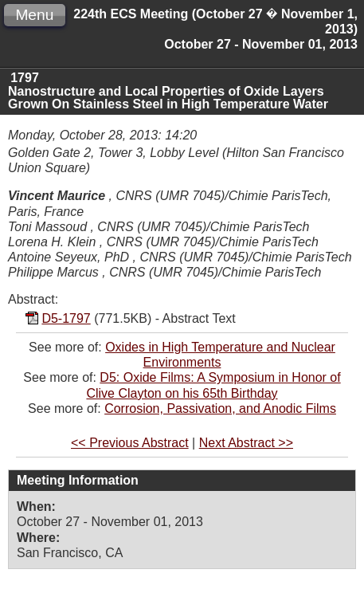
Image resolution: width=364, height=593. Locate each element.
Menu (34, 15)
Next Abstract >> (246, 443)
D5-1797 (66, 318)
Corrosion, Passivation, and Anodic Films (220, 408)
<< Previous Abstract (130, 443)
